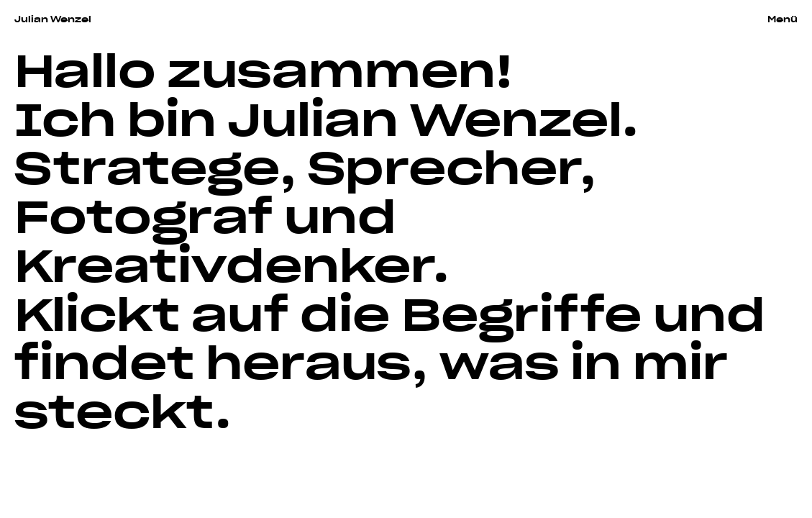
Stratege (147, 164)
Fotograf (143, 213)
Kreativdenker (224, 262)
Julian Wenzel (53, 19)
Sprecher (444, 164)
